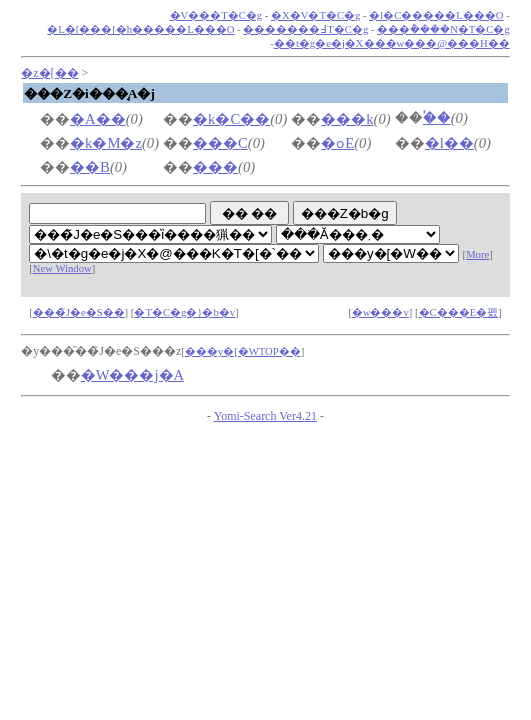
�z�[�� (49, 73)
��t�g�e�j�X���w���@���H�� (392, 43)
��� (215, 167)
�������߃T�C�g (305, 29)
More (477, 254)
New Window (62, 268)
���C (220, 143)
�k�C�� (231, 119)
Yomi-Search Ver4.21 (265, 416)
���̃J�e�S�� (79, 312)
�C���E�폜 (459, 312)
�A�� (98, 119)
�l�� (449, 143)
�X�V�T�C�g (315, 15)
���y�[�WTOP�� (243, 351)
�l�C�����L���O (436, 15)
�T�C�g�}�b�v (184, 312)
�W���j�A (133, 375)
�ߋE (337, 143)
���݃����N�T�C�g (443, 29)
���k (347, 119)
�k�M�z (106, 143)
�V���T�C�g (216, 15)
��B (90, 167)
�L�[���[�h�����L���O (140, 29)
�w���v (380, 312)
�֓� (437, 118)
